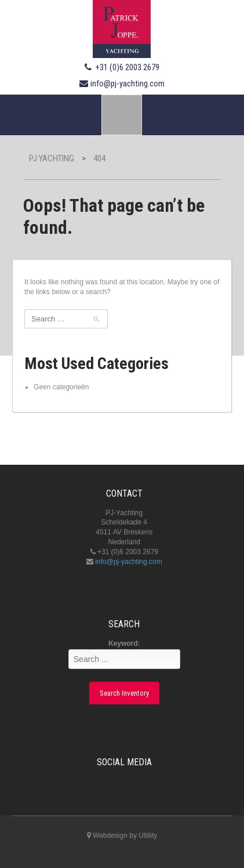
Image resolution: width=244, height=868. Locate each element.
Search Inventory (124, 693)
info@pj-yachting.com (128, 84)
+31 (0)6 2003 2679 (128, 67)
